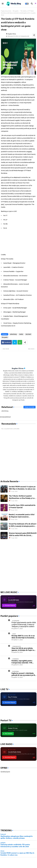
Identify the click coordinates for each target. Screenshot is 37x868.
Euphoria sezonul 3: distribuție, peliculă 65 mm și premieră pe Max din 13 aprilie (24, 674)
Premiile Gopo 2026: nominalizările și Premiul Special (22, 506)
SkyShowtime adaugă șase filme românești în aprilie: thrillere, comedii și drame (17, 837)
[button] (27, 4)
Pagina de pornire (6, 11)
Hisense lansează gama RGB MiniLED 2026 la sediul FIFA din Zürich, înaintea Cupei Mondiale (23, 534)
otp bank (28, 334)
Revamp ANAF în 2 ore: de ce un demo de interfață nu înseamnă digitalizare (23, 637)
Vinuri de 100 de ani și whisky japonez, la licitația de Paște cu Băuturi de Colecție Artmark (23, 649)
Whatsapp (20, 342)
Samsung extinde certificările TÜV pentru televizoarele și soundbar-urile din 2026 (15, 846)
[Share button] (25, 342)
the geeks (16, 11)
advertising (13, 334)
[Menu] (3, 4)
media (21, 334)
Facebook (8, 342)
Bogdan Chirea (18, 368)
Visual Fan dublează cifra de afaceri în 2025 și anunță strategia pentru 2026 (23, 525)
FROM (2, 851)
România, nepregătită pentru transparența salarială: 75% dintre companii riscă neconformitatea (22, 662)
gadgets (3, 843)
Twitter (15, 342)
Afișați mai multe (30, 407)
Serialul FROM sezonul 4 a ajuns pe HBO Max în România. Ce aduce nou (22, 488)
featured (3, 834)
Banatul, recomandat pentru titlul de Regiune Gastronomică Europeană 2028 (22, 516)
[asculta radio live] (35, 4)
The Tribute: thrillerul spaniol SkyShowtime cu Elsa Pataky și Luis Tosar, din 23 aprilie (22, 497)
